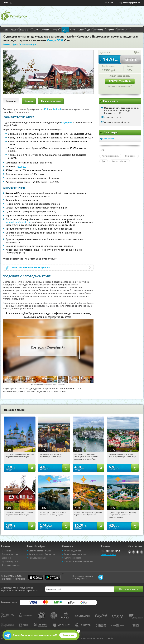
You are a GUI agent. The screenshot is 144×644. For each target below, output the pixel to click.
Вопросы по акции (51, 101)
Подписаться (68, 635)
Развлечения (27, 29)
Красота (15, 29)
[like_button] (135, 53)
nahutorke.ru (109, 139)
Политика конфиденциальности (78, 561)
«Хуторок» (67, 122)
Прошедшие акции (37, 558)
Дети (90, 29)
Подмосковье (131, 156)
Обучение (46, 29)
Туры (65, 29)
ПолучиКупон (125, 29)
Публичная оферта (72, 558)
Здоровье (112, 29)
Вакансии (6, 558)
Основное (11, 101)
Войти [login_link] (111, 3)
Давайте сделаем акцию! (40, 551)
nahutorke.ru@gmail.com (18, 222)
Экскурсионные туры (110, 156)
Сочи (6, 3)
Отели (82, 29)
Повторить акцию (120, 81)
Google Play (53, 577)
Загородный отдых (120, 161)
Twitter (138, 552)
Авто (37, 29)
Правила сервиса (10, 561)
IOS (46, 109)
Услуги (73, 29)
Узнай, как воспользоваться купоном (31, 268)
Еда (7, 29)
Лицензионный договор (75, 554)
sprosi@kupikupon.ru (111, 551)
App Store (36, 577)
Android (57, 109)
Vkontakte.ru (134, 552)
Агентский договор (72, 551)
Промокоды (100, 29)
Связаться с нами (108, 555)
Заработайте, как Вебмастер (42, 554)
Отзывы (29, 101)
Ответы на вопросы (11, 565)
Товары (57, 29)
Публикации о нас (10, 554)
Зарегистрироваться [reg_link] (131, 3)
